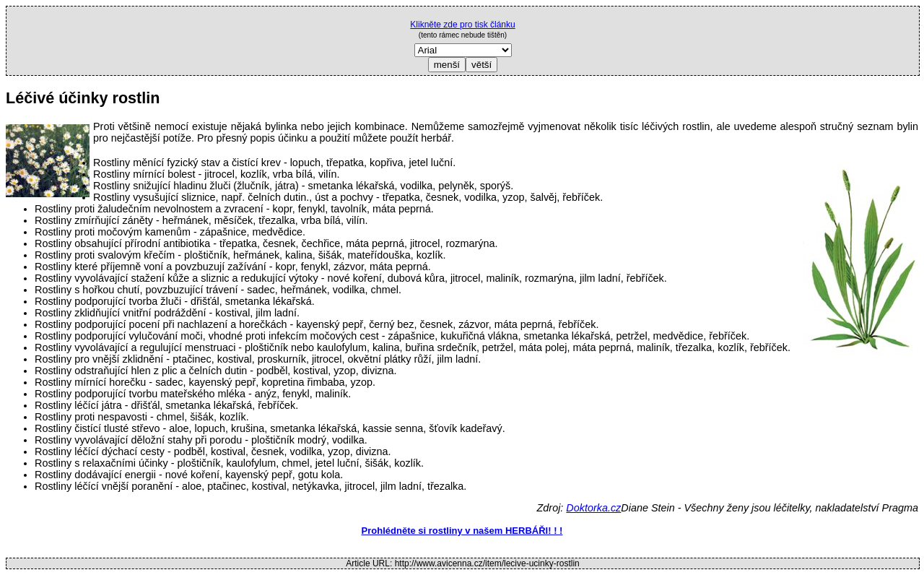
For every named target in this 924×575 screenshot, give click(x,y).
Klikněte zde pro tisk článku (462, 25)
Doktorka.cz (593, 508)
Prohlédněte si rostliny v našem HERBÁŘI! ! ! (462, 531)
